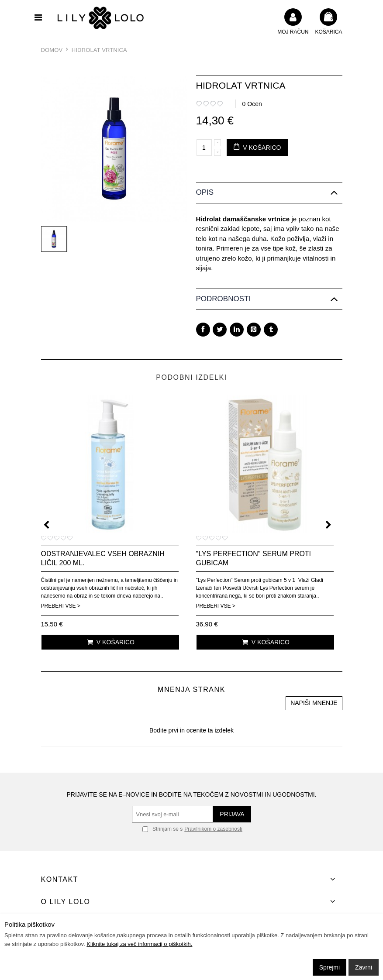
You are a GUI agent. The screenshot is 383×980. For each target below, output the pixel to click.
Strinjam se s (162, 829)
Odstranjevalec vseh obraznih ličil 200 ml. (103, 558)
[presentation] (46, 525)
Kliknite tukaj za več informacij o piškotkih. (139, 944)
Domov (52, 50)
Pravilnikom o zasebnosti (213, 829)
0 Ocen (252, 104)
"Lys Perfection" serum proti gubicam (254, 558)
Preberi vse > (61, 606)
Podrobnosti (224, 299)
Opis (205, 192)
